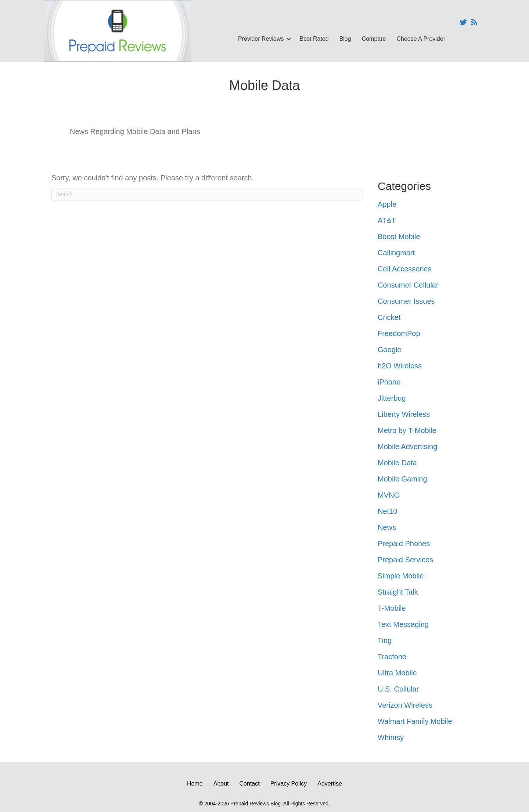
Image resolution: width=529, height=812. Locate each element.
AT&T (387, 220)
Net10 (387, 511)
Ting (385, 640)
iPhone (389, 382)
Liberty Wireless (404, 414)
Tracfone (392, 657)
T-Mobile (392, 608)
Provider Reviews (261, 39)
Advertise (330, 784)
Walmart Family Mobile (415, 721)
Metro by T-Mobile (407, 430)
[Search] (207, 194)
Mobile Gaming (402, 479)
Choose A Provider (421, 39)
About (221, 784)
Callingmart (396, 253)
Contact (250, 784)
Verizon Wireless (405, 705)
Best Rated (314, 39)
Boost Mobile (399, 237)
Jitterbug (392, 398)
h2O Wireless (400, 366)
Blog (345, 39)
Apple (387, 204)
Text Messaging (403, 624)
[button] (289, 39)
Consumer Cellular (408, 285)
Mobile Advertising (407, 447)
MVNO (389, 495)
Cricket (389, 317)
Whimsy (391, 737)
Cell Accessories (405, 269)
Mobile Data (397, 463)
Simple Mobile (401, 576)
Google (390, 350)
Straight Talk (398, 592)
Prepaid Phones (404, 544)
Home (195, 784)
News (387, 527)
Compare (374, 39)
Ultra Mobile (397, 673)
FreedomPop (399, 333)
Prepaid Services (405, 560)
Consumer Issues (406, 301)
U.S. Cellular (398, 689)
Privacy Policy (289, 784)
